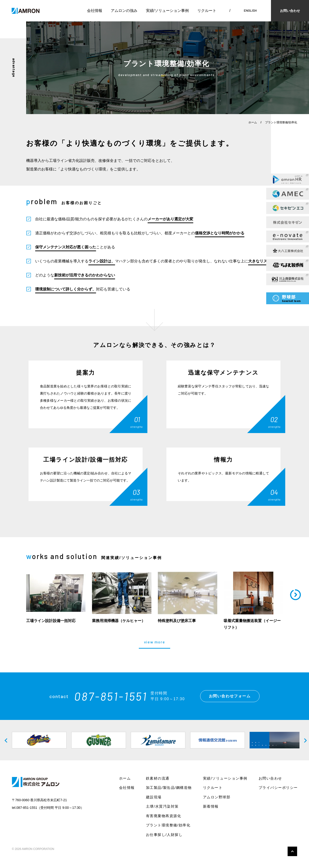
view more (154, 642)
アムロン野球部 (217, 797)
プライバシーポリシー (278, 788)
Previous (6, 740)
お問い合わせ (290, 11)
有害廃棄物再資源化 (164, 816)
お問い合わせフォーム (230, 696)
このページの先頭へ (292, 851)
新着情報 (211, 806)
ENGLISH (250, 10)
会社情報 (95, 11)
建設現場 (154, 797)
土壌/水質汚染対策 (162, 806)
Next (303, 740)
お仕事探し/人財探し (164, 835)
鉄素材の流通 (158, 778)
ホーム (253, 122)
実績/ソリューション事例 (167, 11)
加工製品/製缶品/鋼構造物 (169, 788)
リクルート (207, 11)
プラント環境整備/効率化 (168, 825)
